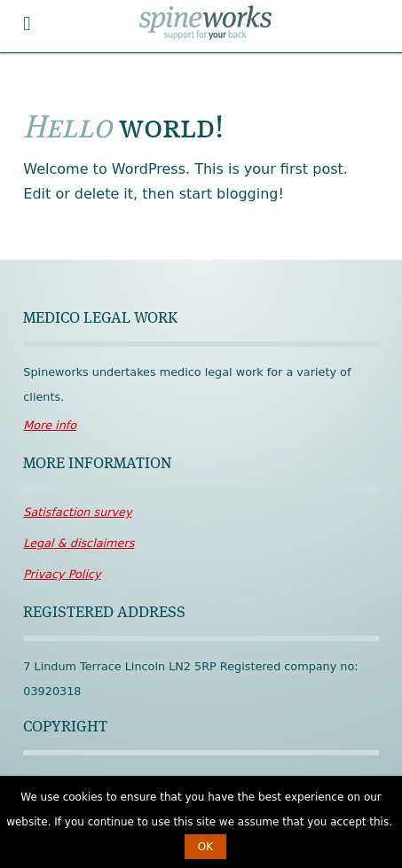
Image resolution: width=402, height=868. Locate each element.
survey (77, 512)
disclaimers (79, 543)
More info (50, 425)
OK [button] (205, 847)
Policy (62, 574)
